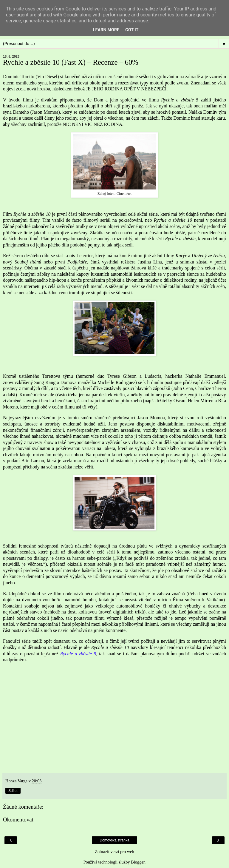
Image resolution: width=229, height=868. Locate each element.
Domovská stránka (114, 840)
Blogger (138, 862)
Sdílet (13, 791)
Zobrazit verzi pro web (114, 852)
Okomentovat (18, 820)
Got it (132, 30)
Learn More (106, 30)
